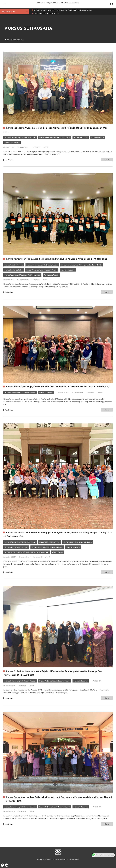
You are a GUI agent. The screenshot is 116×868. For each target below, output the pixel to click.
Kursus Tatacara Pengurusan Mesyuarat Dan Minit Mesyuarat (27, 552)
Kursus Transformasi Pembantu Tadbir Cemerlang (22, 275)
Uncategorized (58, 552)
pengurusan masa (97, 137)
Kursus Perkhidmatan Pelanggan (16, 547)
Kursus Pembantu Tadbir (14, 270)
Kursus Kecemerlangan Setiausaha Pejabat (20, 137)
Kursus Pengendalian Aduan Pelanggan (78, 542)
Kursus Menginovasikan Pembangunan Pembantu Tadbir (81, 265)
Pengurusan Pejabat (12, 143)
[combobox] (14, 11)
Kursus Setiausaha (81, 137)
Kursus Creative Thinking (14, 265)
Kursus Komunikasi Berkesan (50, 542)
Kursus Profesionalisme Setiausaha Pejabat (55, 137)
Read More (9, 160)
